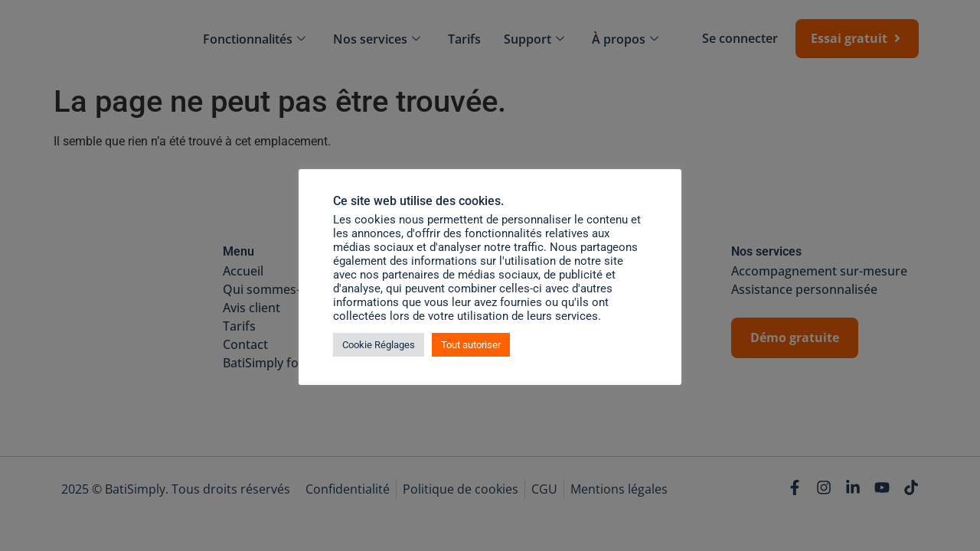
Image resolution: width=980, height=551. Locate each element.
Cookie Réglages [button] (379, 345)
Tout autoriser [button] (471, 345)
